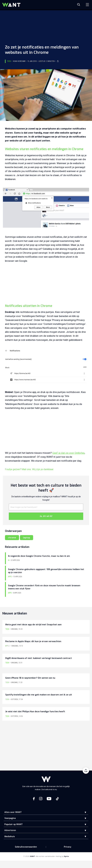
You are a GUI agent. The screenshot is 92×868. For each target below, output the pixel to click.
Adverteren (10, 830)
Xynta (66, 856)
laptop (27, 538)
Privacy (68, 847)
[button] (83, 812)
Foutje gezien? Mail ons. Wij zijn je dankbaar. (29, 469)
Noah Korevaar (19, 61)
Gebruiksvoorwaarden (26, 847)
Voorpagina (10, 818)
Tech (9, 61)
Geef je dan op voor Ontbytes (68, 453)
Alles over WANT (13, 812)
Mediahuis (10, 837)
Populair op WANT (14, 824)
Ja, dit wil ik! (46, 516)
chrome (12, 538)
